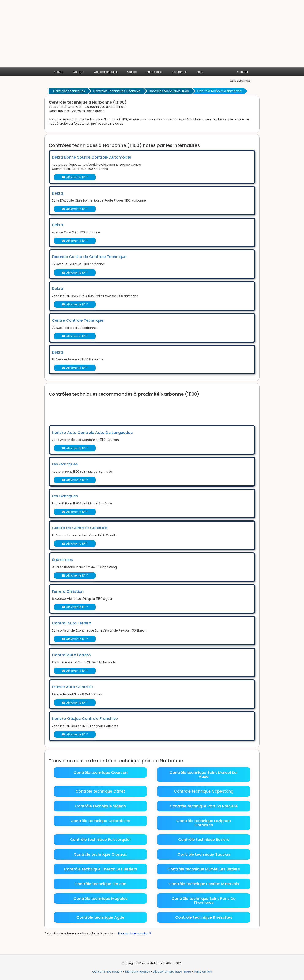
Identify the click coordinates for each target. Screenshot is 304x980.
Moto (200, 72)
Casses (132, 72)
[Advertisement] (152, 36)
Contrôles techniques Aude (169, 91)
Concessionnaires (106, 72)
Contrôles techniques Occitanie (117, 91)
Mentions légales (138, 972)
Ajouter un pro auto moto (172, 972)
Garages (79, 72)
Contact (243, 72)
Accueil (59, 72)
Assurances (180, 72)
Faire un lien (203, 972)
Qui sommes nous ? (107, 972)
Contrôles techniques (69, 91)
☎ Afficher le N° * (75, 177)
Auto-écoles (154, 72)
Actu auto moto (240, 80)
